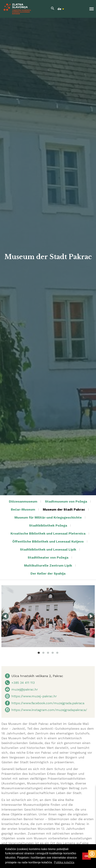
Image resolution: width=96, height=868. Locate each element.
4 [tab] (53, 653)
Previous (5, 616)
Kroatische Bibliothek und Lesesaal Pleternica (48, 533)
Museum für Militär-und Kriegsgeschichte (48, 517)
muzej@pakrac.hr (25, 689)
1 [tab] (39, 653)
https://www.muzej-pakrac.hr (34, 696)
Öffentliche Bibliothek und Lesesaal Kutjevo (48, 541)
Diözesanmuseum (23, 501)
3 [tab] (48, 653)
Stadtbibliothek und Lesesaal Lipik (48, 549)
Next (91, 616)
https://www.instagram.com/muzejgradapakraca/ (49, 710)
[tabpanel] (48, 616)
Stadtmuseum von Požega (66, 501)
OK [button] (87, 856)
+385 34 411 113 (23, 683)
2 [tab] (43, 653)
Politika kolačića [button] (64, 862)
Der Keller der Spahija (48, 573)
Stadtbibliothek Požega (48, 525)
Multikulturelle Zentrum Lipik (48, 565)
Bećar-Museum (23, 509)
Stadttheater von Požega (48, 557)
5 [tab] (57, 653)
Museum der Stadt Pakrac (64, 509)
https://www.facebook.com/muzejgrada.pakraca (48, 703)
